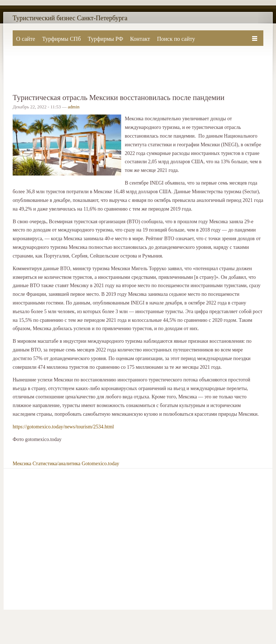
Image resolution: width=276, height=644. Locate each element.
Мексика (22, 464)
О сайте (26, 39)
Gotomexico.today (101, 464)
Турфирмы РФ (105, 39)
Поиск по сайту (176, 39)
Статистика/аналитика (56, 464)
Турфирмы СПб (61, 39)
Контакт (140, 39)
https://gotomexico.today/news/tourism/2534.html (63, 427)
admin (73, 107)
